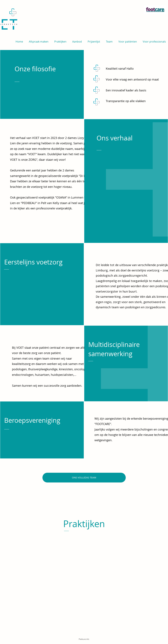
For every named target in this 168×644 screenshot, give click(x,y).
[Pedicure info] (84, 639)
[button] (94, 40)
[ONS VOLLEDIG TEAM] (84, 478)
